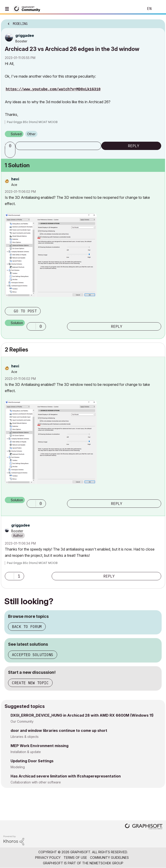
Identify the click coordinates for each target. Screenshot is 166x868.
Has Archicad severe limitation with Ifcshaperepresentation (66, 776)
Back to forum (27, 627)
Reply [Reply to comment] (117, 326)
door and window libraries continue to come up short (59, 730)
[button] (11, 154)
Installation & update (26, 752)
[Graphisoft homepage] (144, 827)
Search (134, 9)
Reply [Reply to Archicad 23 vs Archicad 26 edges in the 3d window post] (134, 146)
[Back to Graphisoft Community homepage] (28, 8)
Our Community (22, 721)
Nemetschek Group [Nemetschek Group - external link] (106, 863)
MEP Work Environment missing (39, 746)
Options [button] (159, 22)
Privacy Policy (48, 858)
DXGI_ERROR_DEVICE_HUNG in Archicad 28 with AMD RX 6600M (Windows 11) (82, 715)
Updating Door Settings (32, 761)
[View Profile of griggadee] (25, 35)
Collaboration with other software (36, 782)
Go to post (25, 311)
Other (31, 134)
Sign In (159, 9)
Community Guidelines (109, 858)
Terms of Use (75, 858)
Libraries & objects (25, 737)
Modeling (18, 767)
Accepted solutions (33, 655)
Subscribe (58, 146)
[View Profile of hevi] (15, 179)
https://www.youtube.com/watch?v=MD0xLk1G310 (53, 89)
